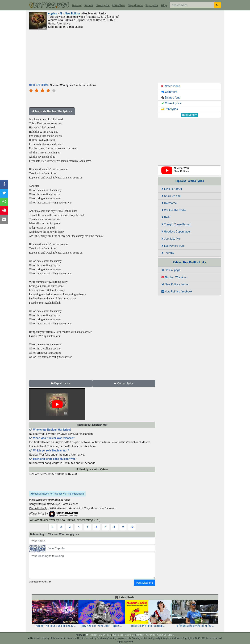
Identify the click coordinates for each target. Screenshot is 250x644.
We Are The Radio (174, 210)
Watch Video (171, 86)
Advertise (151, 635)
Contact (140, 635)
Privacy (94, 635)
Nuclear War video (174, 277)
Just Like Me (171, 239)
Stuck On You (171, 196)
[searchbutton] (218, 5)
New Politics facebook (177, 292)
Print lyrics (170, 109)
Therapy (168, 253)
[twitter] (87, 635)
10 (132, 527)
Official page (171, 270)
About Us (162, 635)
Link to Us (130, 635)
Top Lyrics (152, 5)
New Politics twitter (175, 284)
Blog (164, 5)
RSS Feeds (118, 635)
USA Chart (119, 5)
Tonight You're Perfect (176, 224)
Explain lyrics (61, 383)
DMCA (102, 635)
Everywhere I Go (173, 246)
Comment (169, 92)
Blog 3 (171, 635)
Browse (77, 5)
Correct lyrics (124, 383)
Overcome (169, 203)
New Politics (73, 13)
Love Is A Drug (172, 189)
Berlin (166, 217)
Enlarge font (171, 98)
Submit (89, 5)
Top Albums (135, 5)
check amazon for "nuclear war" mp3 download (57, 494)
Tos (109, 635)
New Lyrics (103, 5)
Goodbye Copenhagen (176, 232)
